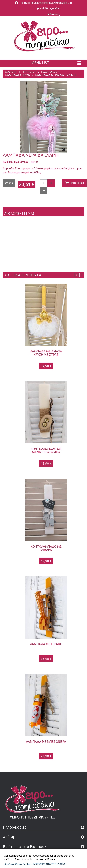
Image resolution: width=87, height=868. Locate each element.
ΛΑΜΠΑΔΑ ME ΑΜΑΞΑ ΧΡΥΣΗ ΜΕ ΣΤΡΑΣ (46, 353)
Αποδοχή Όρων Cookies (18, 864)
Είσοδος (55, 14)
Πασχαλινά (49, 72)
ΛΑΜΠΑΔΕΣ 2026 (17, 75)
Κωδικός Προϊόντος (16, 162)
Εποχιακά (30, 72)
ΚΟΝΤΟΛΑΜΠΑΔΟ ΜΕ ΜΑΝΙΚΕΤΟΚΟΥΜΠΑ (46, 451)
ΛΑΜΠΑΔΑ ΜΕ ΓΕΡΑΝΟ (46, 644)
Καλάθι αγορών (49, 9)
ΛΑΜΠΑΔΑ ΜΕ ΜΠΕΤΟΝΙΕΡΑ (46, 742)
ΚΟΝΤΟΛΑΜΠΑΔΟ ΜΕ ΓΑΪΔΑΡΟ (46, 548)
